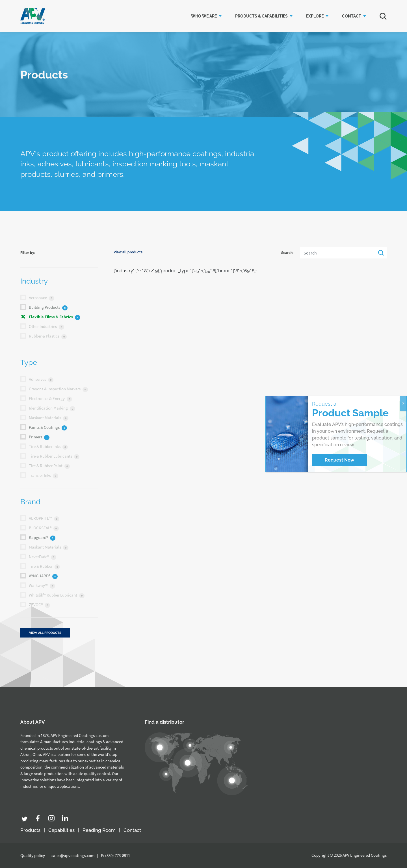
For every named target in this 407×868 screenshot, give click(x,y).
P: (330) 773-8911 (115, 855)
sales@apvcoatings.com (73, 855)
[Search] (343, 253)
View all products (128, 252)
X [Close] (403, 403)
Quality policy (33, 855)
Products (30, 830)
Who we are (204, 16)
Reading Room (99, 830)
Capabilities (61, 830)
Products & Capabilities (261, 16)
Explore (315, 16)
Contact (352, 16)
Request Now (339, 460)
